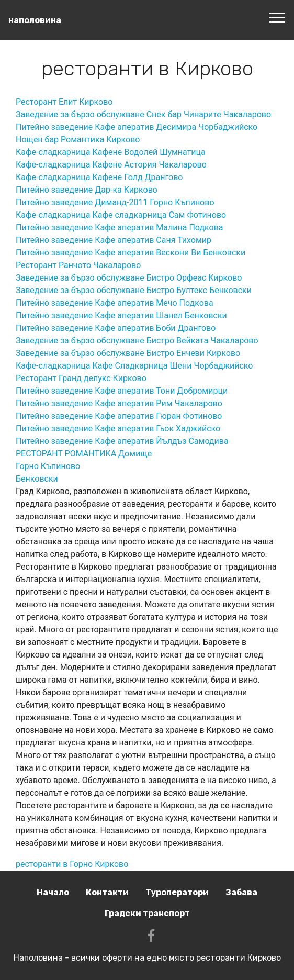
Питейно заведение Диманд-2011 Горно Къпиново (115, 202)
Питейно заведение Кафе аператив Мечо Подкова (115, 303)
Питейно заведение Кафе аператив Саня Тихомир (114, 240)
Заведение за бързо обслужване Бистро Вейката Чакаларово (137, 341)
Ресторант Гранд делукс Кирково (81, 378)
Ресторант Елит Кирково (64, 102)
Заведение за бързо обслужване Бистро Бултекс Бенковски (134, 290)
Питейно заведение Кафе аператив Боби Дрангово (116, 328)
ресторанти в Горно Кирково (72, 864)
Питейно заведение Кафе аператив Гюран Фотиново (119, 416)
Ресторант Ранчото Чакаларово (78, 265)
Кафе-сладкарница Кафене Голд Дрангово (99, 177)
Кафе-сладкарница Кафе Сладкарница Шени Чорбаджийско (134, 366)
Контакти (107, 892)
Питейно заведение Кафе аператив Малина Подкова (120, 227)
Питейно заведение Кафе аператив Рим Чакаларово (119, 403)
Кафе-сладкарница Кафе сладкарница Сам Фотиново (121, 215)
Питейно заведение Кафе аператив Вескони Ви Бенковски (131, 253)
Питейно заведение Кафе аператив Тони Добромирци (122, 391)
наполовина (35, 20)
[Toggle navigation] (278, 17)
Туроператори (177, 892)
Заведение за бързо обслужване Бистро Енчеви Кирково (128, 353)
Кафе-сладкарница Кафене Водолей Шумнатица (111, 152)
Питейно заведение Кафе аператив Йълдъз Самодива (122, 441)
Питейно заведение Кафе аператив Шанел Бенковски (121, 315)
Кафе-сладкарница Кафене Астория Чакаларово (111, 165)
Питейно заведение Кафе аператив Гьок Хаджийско (118, 428)
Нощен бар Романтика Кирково (78, 140)
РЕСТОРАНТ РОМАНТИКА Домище (84, 454)
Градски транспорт (147, 913)
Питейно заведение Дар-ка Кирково (87, 190)
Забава (241, 892)
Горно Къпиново (48, 466)
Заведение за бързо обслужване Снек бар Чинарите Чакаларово (143, 114)
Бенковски (37, 479)
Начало (53, 892)
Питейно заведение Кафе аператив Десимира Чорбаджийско (137, 127)
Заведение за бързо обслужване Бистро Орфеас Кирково (129, 278)
